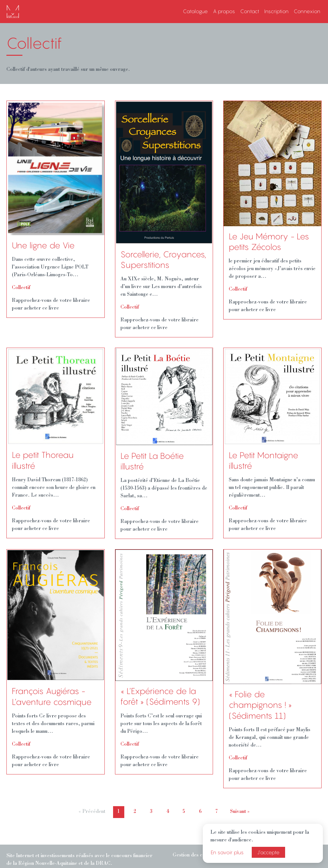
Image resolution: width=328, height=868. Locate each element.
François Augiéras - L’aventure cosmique (52, 696)
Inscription (276, 11)
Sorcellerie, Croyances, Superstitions (163, 260)
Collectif (21, 288)
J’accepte (268, 852)
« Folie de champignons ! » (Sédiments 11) (260, 705)
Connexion (307, 11)
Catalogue (195, 11)
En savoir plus (227, 852)
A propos (224, 11)
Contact (250, 11)
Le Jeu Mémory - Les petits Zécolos (269, 242)
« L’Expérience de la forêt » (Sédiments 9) (160, 696)
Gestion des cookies (195, 856)
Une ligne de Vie (43, 245)
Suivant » (240, 812)
